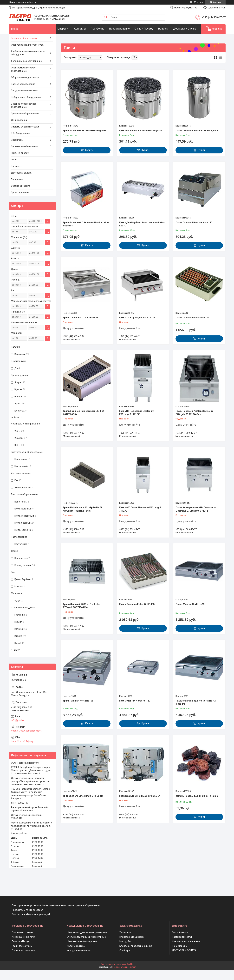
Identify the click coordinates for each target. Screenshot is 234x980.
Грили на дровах (20, 163)
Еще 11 (18, 427)
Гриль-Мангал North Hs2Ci (190, 614)
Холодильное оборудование (26, 71)
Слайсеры (125, 960)
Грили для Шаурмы (22, 956)
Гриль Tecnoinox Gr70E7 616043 (81, 328)
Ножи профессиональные (186, 951)
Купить (89, 160)
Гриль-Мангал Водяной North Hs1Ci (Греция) (196, 712)
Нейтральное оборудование (26, 107)
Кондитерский (180, 956)
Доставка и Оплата (75, 39)
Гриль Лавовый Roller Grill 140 (192, 328)
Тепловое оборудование (24, 48)
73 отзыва (199, 2)
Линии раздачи (19, 130)
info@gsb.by (17, 730)
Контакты (86, 29)
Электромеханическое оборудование (23, 79)
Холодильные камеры (79, 960)
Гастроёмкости (180, 942)
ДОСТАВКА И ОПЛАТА (184, 960)
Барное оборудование (23, 94)
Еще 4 (17, 660)
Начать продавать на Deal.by (23, 2)
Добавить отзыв (217, 8)
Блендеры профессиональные (136, 956)
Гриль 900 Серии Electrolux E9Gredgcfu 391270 (141, 519)
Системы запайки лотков (24, 156)
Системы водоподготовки (25, 137)
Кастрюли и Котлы (182, 947)
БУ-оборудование (21, 143)
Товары (68, 29)
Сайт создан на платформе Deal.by (117, 974)
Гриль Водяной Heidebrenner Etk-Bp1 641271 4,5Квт (84, 423)
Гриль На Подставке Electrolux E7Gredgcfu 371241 (136, 423)
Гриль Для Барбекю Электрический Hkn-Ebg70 (142, 234)
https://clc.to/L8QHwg (22, 751)
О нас (14, 169)
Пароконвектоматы (22, 942)
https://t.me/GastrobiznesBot (26, 741)
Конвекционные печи (23, 947)
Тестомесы (125, 942)
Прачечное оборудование (25, 123)
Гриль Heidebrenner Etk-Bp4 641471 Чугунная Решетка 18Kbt (83, 519)
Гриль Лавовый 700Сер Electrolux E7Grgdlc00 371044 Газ (194, 423)
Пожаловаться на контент (124, 977)
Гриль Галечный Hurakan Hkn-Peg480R (141, 140)
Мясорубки (125, 951)
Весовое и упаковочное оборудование (24, 115)
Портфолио (104, 29)
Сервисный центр (21, 196)
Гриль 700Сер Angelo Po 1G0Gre (137, 328)
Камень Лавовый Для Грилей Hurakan (197, 806)
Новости (170, 29)
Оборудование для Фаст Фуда (27, 55)
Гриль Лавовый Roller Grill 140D (137, 614)
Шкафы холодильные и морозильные (87, 942)
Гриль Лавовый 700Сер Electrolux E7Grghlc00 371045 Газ (82, 616)
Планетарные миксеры (132, 947)
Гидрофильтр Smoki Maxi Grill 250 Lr (140, 806)
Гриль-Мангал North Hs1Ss (78, 711)
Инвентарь (17, 150)
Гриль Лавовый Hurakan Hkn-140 (194, 232)
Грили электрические (23, 960)
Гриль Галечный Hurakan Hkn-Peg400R (85, 140)
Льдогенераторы (76, 956)
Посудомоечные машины (25, 101)
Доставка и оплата (21, 183)
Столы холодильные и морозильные (86, 947)
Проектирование (126, 29)
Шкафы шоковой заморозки (82, 951)
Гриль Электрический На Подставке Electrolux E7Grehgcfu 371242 (196, 519)
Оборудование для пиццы (25, 87)
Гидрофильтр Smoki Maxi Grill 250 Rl (83, 806)
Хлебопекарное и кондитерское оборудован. (28, 63)
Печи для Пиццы (21, 951)
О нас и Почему (150, 29)
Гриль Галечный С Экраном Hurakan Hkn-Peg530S (86, 234)
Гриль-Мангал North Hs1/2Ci (135, 711)
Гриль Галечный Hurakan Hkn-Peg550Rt (197, 140)
